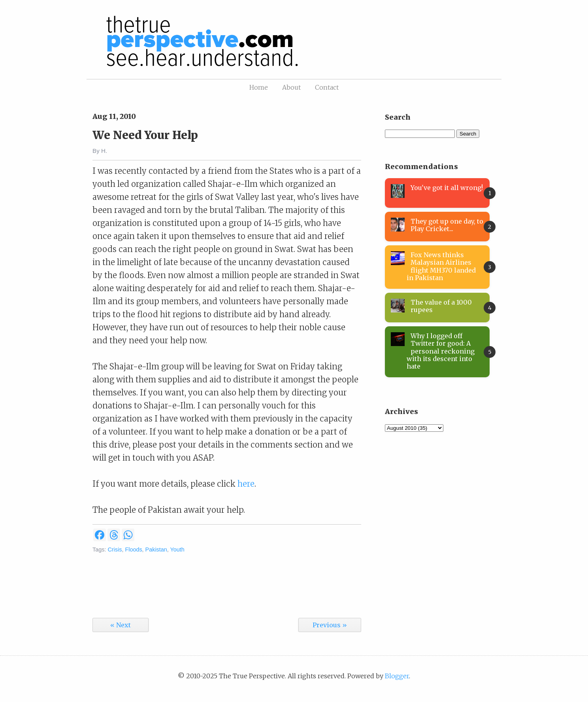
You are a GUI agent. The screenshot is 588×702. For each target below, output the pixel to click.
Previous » (330, 625)
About (291, 87)
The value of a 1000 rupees (441, 306)
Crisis (115, 550)
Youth (177, 550)
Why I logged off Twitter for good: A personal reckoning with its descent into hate (441, 351)
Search (468, 134)
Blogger (397, 676)
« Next (121, 625)
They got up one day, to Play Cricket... (447, 225)
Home (259, 87)
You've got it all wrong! (447, 188)
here (246, 484)
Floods (133, 550)
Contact (327, 87)
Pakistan (156, 550)
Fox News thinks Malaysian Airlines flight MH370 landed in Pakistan (441, 266)
